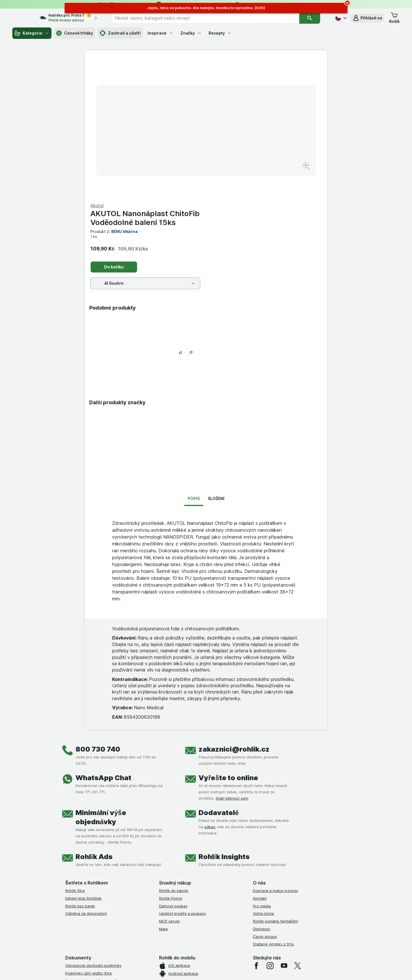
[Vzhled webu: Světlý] (207, 969)
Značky (191, 33)
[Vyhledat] (314, 18)
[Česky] (340, 18)
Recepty (220, 33)
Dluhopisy (262, 802)
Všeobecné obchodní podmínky (93, 838)
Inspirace (161, 33)
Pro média (262, 779)
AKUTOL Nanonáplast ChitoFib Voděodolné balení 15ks (266, 80)
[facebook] (256, 839)
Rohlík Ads (94, 730)
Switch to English (215, 945)
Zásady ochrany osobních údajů (94, 877)
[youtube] (284, 839)
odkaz (210, 700)
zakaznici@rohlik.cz (234, 622)
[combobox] (213, 18)
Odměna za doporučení (86, 786)
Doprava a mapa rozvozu (275, 764)
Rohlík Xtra (75, 764)
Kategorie (32, 33)
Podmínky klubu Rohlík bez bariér (95, 869)
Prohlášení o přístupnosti (87, 907)
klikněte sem (130, 931)
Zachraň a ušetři (120, 33)
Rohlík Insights (224, 730)
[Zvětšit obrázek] (186, 149)
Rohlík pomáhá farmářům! (275, 794)
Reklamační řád (79, 892)
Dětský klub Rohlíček (83, 771)
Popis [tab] (194, 372)
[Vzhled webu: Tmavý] (233, 969)
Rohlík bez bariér (80, 779)
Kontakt (260, 771)
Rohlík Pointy (171, 771)
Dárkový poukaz (173, 779)
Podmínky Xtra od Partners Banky (95, 854)
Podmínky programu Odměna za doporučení (104, 900)
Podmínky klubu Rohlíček (87, 861)
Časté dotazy (265, 810)
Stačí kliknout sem (232, 671)
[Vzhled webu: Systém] (180, 969)
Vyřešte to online (228, 651)
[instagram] (270, 839)
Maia (163, 802)
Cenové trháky (75, 33)
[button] (367, 18)
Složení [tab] (216, 372)
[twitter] (298, 839)
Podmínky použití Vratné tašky (92, 885)
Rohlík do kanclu (174, 764)
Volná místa (263, 786)
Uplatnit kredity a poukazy (183, 786)
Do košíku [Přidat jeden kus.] (235, 129)
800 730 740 (98, 622)
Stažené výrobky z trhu (273, 817)
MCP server (170, 794)
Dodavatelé (219, 686)
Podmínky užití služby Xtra (88, 846)
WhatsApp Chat (103, 651)
